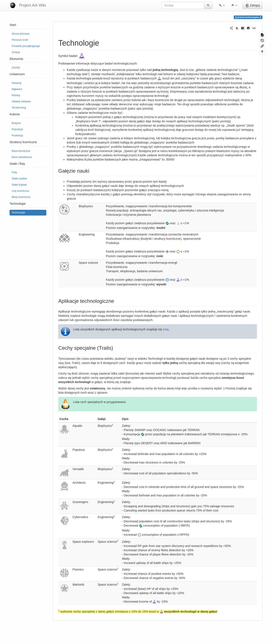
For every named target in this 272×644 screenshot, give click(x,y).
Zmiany (16, 52)
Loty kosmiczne (20, 191)
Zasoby (16, 68)
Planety (16, 95)
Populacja (17, 129)
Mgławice (17, 89)
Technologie (18, 213)
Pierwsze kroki (20, 40)
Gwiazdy (17, 83)
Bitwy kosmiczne (21, 197)
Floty (14, 172)
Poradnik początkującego (26, 46)
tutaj (166, 329)
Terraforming (19, 108)
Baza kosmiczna (21, 151)
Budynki (16, 123)
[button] (222, 5)
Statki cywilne (19, 179)
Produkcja (17, 135)
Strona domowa (21, 34)
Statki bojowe (19, 185)
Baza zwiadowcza (22, 157)
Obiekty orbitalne (21, 101)
